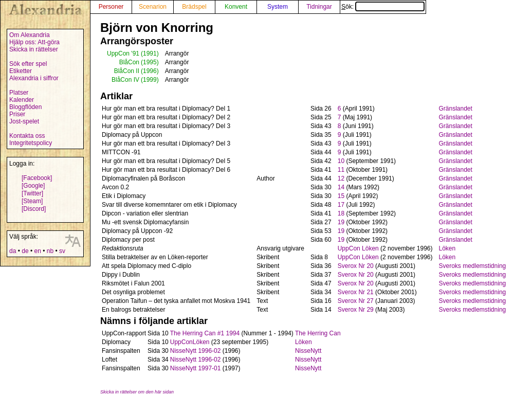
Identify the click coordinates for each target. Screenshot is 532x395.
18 (341, 213)
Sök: (383, 7)
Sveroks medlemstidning (473, 266)
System (278, 7)
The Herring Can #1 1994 (205, 333)
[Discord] (34, 209)
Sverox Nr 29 (356, 310)
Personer (111, 7)
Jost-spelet (24, 121)
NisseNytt (308, 351)
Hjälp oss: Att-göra (34, 42)
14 (341, 187)
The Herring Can (318, 333)
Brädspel (194, 7)
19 (341, 222)
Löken (447, 248)
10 (341, 161)
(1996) (150, 71)
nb (50, 251)
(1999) (150, 80)
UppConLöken (190, 342)
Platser (19, 93)
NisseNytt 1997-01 (196, 368)
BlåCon (129, 62)
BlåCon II (127, 71)
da (13, 251)
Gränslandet (456, 109)
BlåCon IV (125, 80)
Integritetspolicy (31, 143)
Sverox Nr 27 (356, 301)
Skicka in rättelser (34, 49)
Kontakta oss (27, 136)
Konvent (236, 7)
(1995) (150, 62)
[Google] (33, 186)
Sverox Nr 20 (356, 266)
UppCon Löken (358, 248)
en (37, 251)
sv (62, 251)
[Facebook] (37, 178)
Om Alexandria (30, 35)
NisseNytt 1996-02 (196, 351)
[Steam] (32, 201)
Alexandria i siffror (34, 78)
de (25, 251)
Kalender (22, 100)
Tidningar (319, 7)
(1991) (150, 53)
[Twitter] (32, 193)
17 (341, 205)
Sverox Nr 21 (356, 292)
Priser (17, 114)
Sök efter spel (28, 64)
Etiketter (21, 71)
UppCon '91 (123, 53)
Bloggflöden (25, 107)
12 (341, 178)
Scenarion (153, 7)
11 (341, 170)
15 (341, 196)
